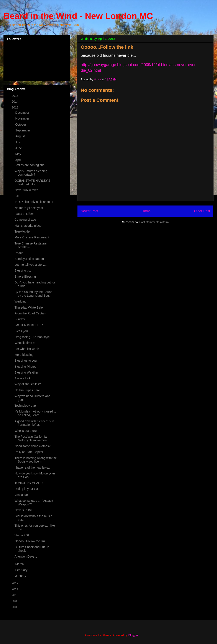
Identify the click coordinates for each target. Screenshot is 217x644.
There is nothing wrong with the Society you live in (36, 460)
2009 (16, 601)
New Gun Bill (23, 510)
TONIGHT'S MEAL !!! (29, 483)
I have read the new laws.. (32, 468)
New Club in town (26, 190)
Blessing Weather (26, 372)
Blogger (133, 635)
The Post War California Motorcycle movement (31, 438)
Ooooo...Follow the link (30, 541)
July (18, 142)
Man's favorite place (28, 226)
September (23, 130)
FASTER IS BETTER (29, 325)
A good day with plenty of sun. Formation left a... (35, 423)
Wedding (21, 301)
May (18, 154)
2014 (16, 102)
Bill (17, 196)
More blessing (24, 355)
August (20, 136)
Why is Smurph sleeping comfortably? (31, 173)
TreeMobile (22, 231)
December (23, 113)
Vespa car (21, 495)
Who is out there (26, 431)
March (20, 564)
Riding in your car (26, 489)
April (19, 160)
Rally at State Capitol (29, 452)
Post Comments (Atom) (154, 222)
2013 (16, 107)
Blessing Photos (25, 367)
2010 (16, 595)
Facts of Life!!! (24, 214)
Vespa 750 (22, 535)
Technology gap (25, 406)
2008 (16, 607)
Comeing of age (25, 220)
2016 (16, 96)
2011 (16, 589)
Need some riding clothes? (33, 446)
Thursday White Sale (29, 307)
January (21, 576)
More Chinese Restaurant (32, 237)
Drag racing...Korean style (32, 337)
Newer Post (90, 211)
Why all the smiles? (28, 384)
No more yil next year (29, 208)
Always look (23, 378)
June (19, 148)
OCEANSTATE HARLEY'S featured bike (32, 182)
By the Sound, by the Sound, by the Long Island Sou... (34, 294)
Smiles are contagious (30, 165)
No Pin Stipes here (27, 390)
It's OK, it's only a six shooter (34, 202)
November (23, 118)
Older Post (202, 211)
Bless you (21, 331)
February (22, 570)
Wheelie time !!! (25, 343)
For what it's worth (27, 349)
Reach (19, 253)
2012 (16, 583)
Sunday (20, 319)
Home (146, 211)
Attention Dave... (26, 557)
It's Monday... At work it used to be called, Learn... (35, 413)
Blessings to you (26, 361)
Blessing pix (23, 270)
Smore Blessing (25, 277)
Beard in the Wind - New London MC (78, 16)
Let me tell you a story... (31, 265)
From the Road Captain (30, 313)
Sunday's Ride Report (29, 259)
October (21, 125)
